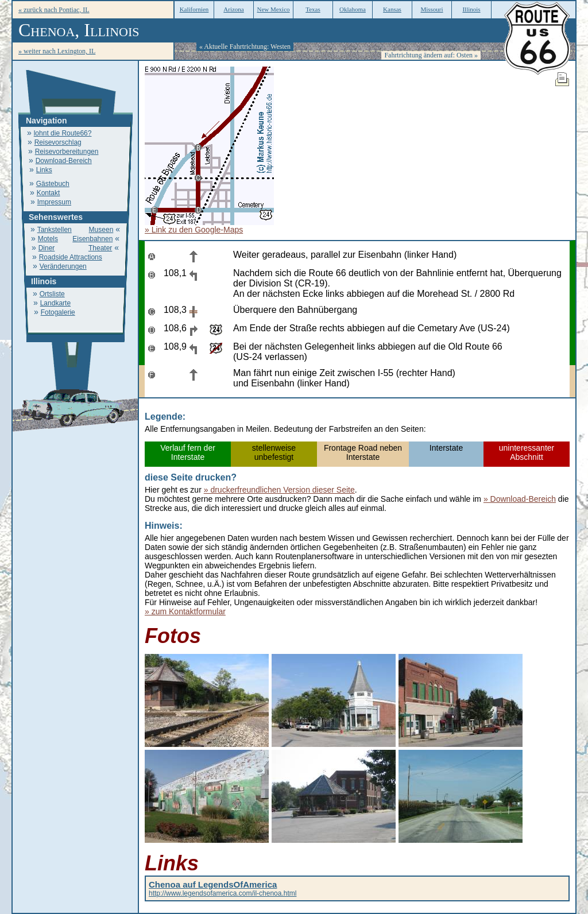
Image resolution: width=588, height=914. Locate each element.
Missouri (432, 9)
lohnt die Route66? (63, 133)
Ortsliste (52, 294)
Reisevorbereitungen (67, 152)
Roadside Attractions (71, 257)
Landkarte (55, 303)
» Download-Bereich (520, 499)
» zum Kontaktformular (185, 611)
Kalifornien (194, 9)
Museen (101, 230)
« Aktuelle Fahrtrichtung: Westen (245, 47)
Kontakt (49, 193)
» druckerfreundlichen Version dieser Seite (279, 490)
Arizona (233, 9)
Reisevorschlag (58, 142)
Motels (48, 239)
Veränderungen (63, 266)
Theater (100, 248)
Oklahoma (353, 9)
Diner (47, 248)
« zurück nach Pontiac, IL (54, 10)
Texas (313, 9)
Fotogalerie (58, 312)
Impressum (54, 202)
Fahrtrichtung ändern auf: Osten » (431, 55)
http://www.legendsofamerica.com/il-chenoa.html (223, 889)
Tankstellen (55, 230)
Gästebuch (53, 184)
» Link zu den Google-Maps (194, 230)
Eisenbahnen (92, 239)
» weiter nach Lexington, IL (57, 51)
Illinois (471, 9)
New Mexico (273, 9)
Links (44, 170)
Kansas (392, 9)
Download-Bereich (64, 161)
